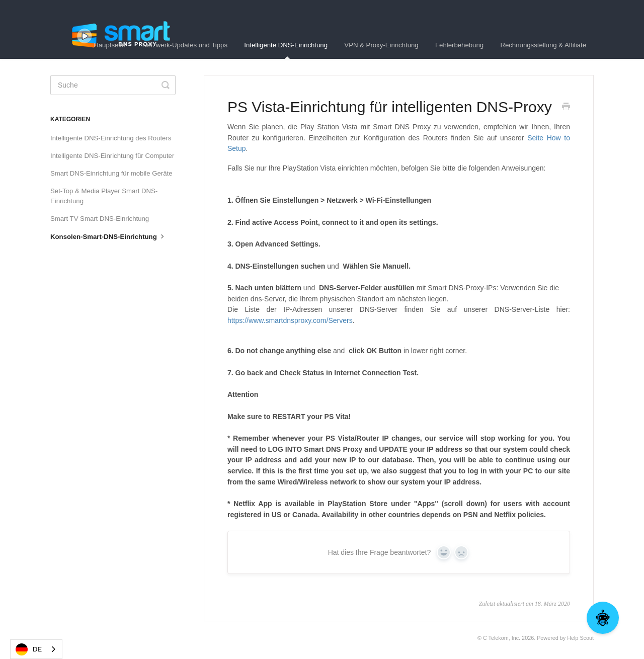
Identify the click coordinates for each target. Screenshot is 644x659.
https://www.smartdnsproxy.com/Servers (290, 320)
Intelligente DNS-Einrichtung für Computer (112, 156)
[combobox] (36, 649)
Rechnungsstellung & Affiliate (543, 45)
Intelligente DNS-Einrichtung (286, 50)
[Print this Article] (566, 108)
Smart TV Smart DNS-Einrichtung (100, 219)
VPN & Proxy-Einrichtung (381, 45)
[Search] (113, 85)
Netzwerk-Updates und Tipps (185, 45)
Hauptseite (109, 45)
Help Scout (580, 638)
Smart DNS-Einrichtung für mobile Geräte (111, 173)
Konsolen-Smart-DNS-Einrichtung (108, 236)
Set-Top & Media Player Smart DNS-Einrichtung (104, 196)
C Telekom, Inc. (502, 638)
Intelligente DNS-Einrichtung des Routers (111, 138)
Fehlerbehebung (459, 45)
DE (29, 649)
